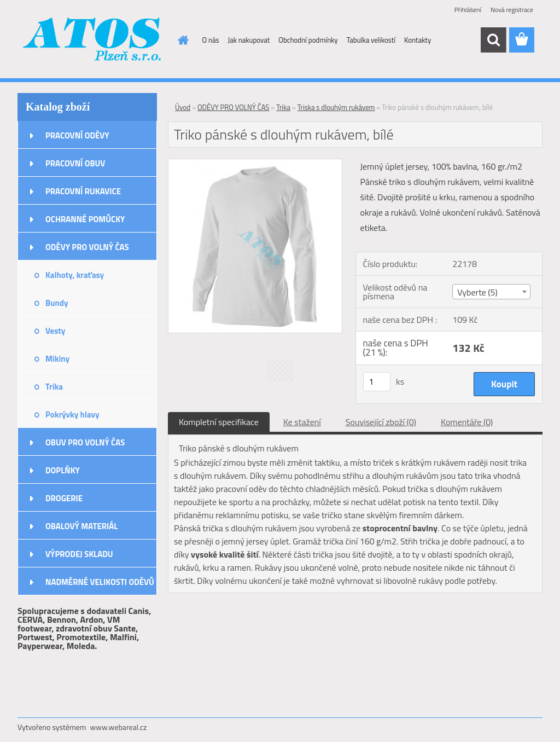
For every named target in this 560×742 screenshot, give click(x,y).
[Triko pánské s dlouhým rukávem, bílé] (255, 164)
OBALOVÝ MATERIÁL (81, 526)
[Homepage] (182, 40)
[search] (493, 40)
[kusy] (377, 382)
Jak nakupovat (249, 40)
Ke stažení (302, 422)
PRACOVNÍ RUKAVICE (83, 191)
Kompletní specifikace (219, 422)
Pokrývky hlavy (72, 415)
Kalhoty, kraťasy (75, 275)
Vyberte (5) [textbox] (477, 292)
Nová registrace (512, 10)
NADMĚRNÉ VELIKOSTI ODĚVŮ (100, 582)
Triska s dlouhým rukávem (336, 107)
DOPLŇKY (63, 470)
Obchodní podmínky (308, 40)
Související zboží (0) (381, 422)
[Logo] (93, 40)
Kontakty (418, 40)
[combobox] (491, 292)
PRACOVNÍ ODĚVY (77, 135)
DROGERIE (64, 498)
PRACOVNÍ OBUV (75, 163)
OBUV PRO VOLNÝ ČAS (85, 442)
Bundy (57, 303)
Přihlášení (468, 10)
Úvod (183, 107)
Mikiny (57, 359)
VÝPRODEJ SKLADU (79, 554)
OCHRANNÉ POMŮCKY (85, 219)
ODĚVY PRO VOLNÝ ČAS (87, 247)
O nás (211, 40)
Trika (54, 387)
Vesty (55, 331)
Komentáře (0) (467, 422)
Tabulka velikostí (371, 40)
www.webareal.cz (119, 727)
